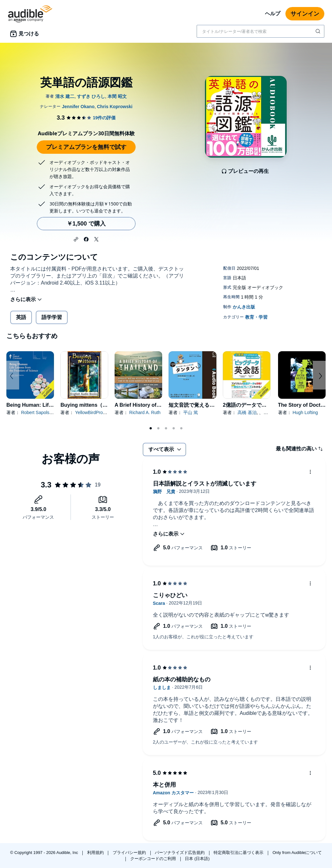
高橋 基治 (247, 412)
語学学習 (52, 317)
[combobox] (260, 31)
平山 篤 (191, 412)
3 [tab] (166, 428)
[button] (76, 239)
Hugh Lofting (305, 412)
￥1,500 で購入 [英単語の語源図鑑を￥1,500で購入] (86, 224)
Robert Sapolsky (37, 412)
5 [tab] (181, 428)
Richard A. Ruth (145, 412)
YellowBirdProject (92, 412)
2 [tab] (158, 428)
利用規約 (96, 853)
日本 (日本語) (197, 859)
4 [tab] (174, 428)
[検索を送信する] (319, 31)
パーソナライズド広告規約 (180, 853)
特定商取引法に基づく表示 (239, 853)
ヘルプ (273, 14)
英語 (21, 317)
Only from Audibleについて (297, 853)
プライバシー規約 (130, 853)
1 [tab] (151, 428)
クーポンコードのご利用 (154, 859)
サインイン (305, 14)
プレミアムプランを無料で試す (86, 147)
